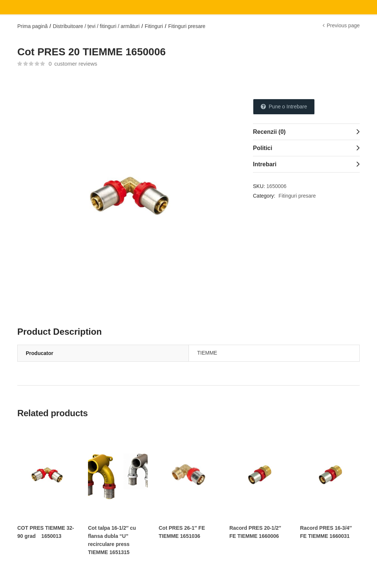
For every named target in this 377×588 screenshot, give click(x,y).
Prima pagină (33, 26)
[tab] (306, 132)
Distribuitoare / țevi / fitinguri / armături (96, 26)
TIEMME (207, 353)
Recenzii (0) (269, 132)
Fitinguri (154, 26)
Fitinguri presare (187, 26)
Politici (263, 148)
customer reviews (73, 64)
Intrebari (265, 164)
